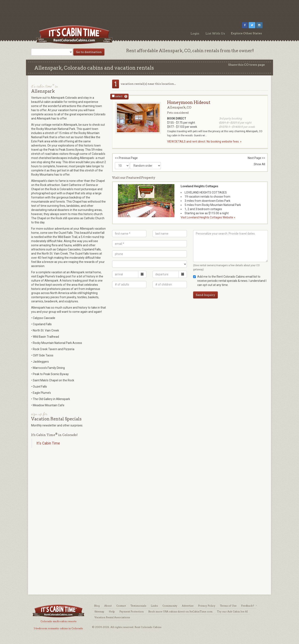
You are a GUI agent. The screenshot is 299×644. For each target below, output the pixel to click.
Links (154, 606)
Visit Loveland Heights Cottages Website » (208, 217)
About (108, 606)
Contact (121, 606)
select (117, 96)
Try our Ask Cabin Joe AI (232, 611)
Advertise (188, 606)
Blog (97, 606)
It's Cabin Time (48, 443)
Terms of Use (228, 606)
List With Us (215, 33)
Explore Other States (246, 33)
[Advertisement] (149, 9)
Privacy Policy (207, 606)
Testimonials (138, 606)
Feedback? (248, 606)
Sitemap (99, 611)
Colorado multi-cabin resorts (58, 621)
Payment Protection (132, 611)
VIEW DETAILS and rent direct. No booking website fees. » (204, 142)
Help (112, 611)
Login (195, 33)
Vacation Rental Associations (112, 617)
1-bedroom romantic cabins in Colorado (58, 628)
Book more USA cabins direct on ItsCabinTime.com (180, 611)
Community (170, 606)
